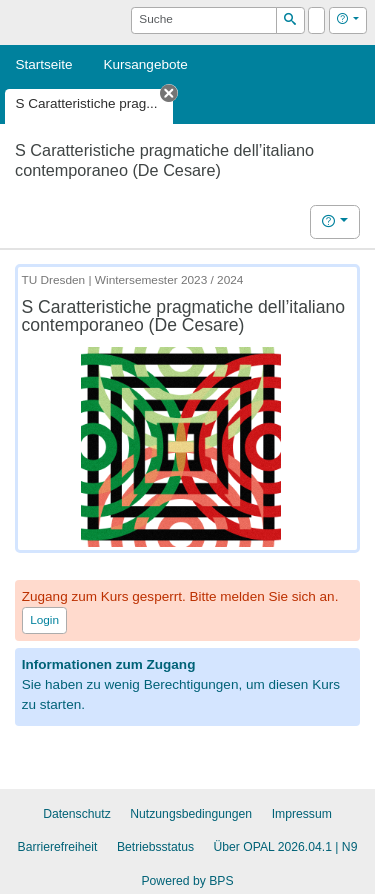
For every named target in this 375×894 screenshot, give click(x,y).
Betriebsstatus (155, 847)
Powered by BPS (187, 881)
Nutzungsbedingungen (191, 814)
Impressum (302, 814)
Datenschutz (77, 814)
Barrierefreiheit (58, 847)
